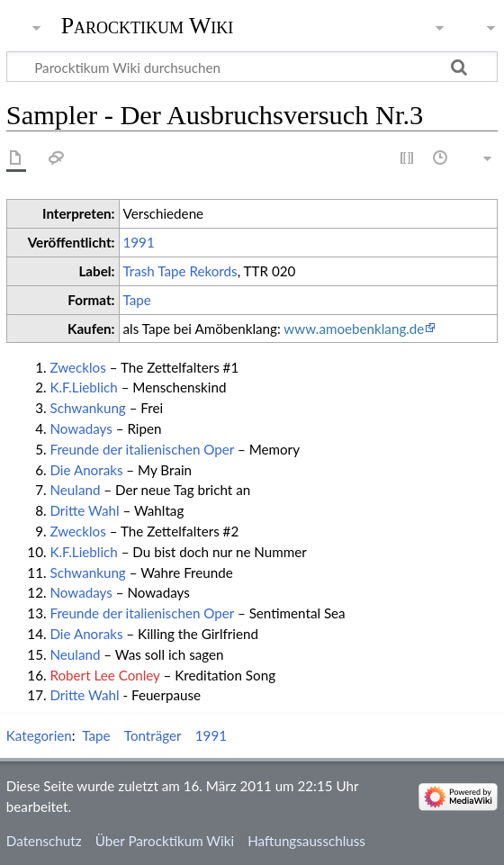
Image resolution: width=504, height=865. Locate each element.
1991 (139, 242)
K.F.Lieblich (83, 387)
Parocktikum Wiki (148, 24)
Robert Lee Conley (104, 675)
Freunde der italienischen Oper (142, 449)
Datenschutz (44, 841)
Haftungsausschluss (306, 841)
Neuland (75, 490)
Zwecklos (77, 367)
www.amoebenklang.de (354, 329)
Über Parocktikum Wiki (165, 841)
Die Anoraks (86, 470)
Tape (137, 300)
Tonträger (153, 735)
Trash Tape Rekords (180, 271)
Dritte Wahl (84, 510)
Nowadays (81, 428)
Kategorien (39, 735)
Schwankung (87, 408)
